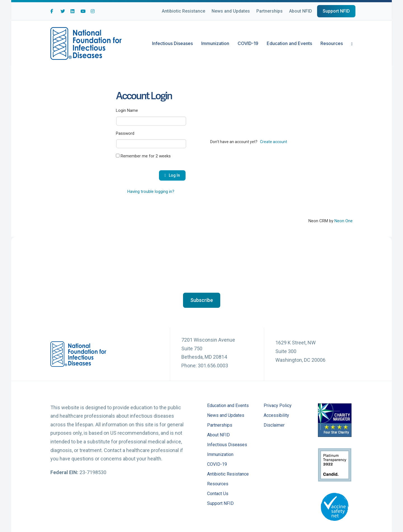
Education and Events (289, 43)
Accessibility (276, 416)
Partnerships (270, 11)
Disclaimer (274, 425)
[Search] (350, 43)
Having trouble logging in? (151, 191)
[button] (202, 300)
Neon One (344, 221)
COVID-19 (248, 43)
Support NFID (336, 11)
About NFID (301, 11)
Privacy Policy (278, 406)
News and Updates (231, 11)
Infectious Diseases (172, 43)
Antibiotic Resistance (183, 11)
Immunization (215, 43)
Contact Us (218, 494)
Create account (274, 142)
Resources (332, 43)
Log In (172, 175)
